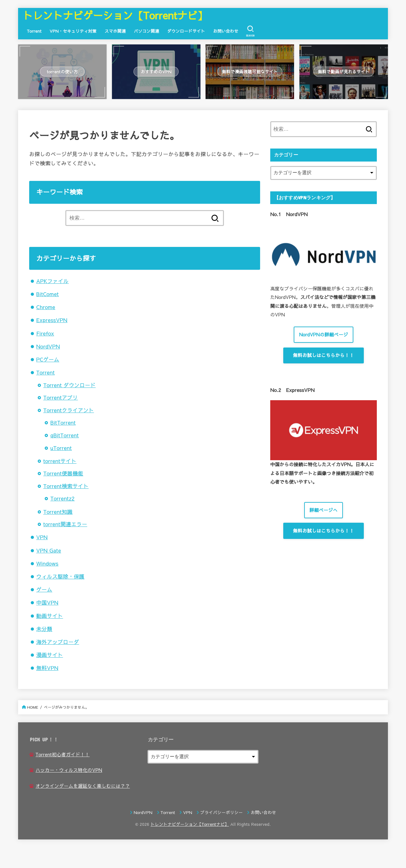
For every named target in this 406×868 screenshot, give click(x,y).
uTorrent (61, 448)
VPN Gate (49, 550)
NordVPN (48, 346)
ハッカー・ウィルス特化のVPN (69, 770)
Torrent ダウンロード (69, 385)
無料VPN (47, 668)
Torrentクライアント (69, 410)
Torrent (34, 31)
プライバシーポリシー (222, 812)
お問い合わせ (226, 31)
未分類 (44, 629)
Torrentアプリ (60, 397)
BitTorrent (63, 422)
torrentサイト (60, 461)
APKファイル (52, 281)
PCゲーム (48, 359)
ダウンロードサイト (186, 31)
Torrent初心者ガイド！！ (62, 754)
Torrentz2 (63, 498)
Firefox (45, 333)
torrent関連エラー (65, 524)
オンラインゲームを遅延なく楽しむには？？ (83, 786)
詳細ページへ (324, 510)
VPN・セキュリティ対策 (73, 31)
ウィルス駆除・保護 (60, 576)
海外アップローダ (58, 642)
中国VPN (47, 602)
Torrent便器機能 (63, 473)
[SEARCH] (250, 31)
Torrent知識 (58, 512)
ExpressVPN (52, 320)
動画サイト (49, 616)
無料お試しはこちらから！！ (324, 355)
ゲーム (44, 589)
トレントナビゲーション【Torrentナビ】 (115, 15)
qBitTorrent (65, 435)
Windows (47, 563)
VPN (42, 537)
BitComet (47, 294)
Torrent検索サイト (66, 486)
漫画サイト (49, 655)
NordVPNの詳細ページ (324, 335)
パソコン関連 (147, 31)
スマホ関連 (115, 31)
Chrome (46, 307)
